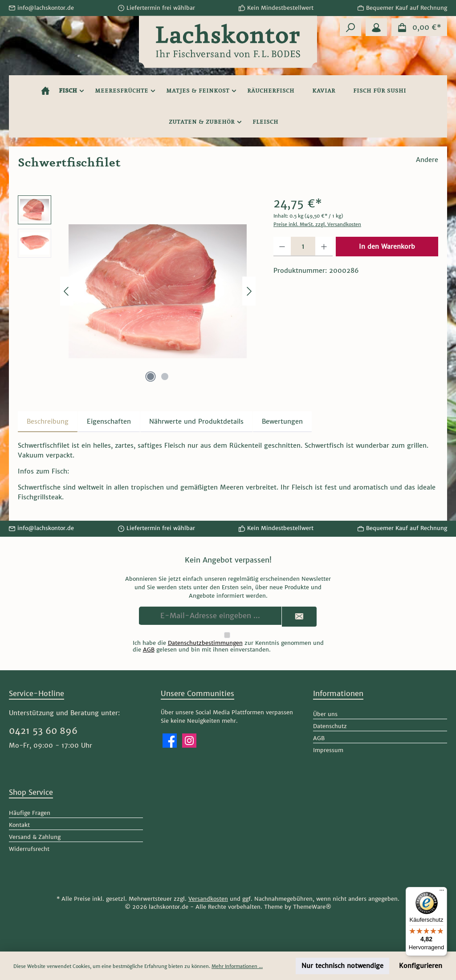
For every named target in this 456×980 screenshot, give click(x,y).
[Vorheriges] (67, 291)
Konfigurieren (421, 966)
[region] (137, 291)
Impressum (328, 750)
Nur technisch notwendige (342, 966)
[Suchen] (350, 27)
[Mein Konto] (376, 27)
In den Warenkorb (387, 247)
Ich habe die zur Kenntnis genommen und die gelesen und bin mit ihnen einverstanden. (228, 646)
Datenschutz (330, 726)
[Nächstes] (249, 291)
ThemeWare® (312, 907)
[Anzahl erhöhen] (324, 247)
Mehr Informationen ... (237, 966)
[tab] (48, 422)
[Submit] (299, 617)
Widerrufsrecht (29, 849)
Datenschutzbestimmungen (205, 643)
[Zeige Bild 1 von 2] (151, 377)
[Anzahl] (303, 247)
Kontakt (19, 825)
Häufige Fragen (30, 813)
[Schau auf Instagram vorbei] (189, 741)
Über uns (325, 714)
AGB (149, 650)
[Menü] (442, 892)
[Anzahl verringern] (282, 247)
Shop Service (31, 792)
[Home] (45, 91)
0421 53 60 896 (43, 731)
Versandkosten (208, 899)
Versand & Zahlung (35, 837)
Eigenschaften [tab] (109, 421)
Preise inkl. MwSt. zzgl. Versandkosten (317, 224)
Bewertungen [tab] (282, 421)
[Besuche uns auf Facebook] (170, 741)
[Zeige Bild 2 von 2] (165, 377)
